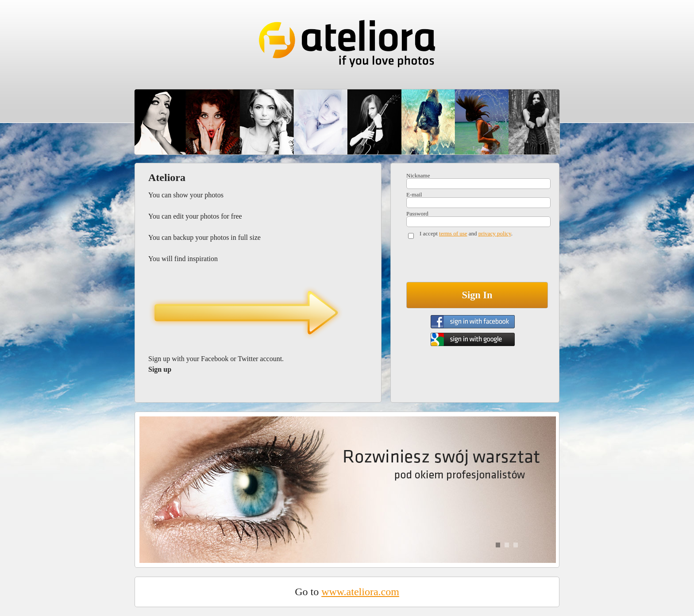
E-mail (414, 194)
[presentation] (474, 262)
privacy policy (495, 233)
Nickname (418, 175)
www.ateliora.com (360, 592)
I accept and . (466, 233)
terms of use (453, 233)
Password (417, 214)
